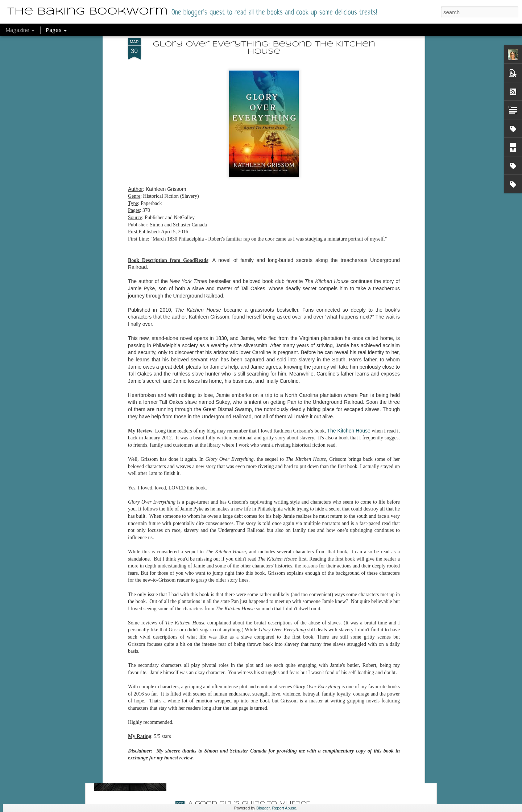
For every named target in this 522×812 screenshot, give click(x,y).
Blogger (263, 808)
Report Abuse (284, 808)
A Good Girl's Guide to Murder (249, 803)
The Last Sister (219, 721)
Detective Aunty (222, 639)
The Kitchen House (349, 316)
